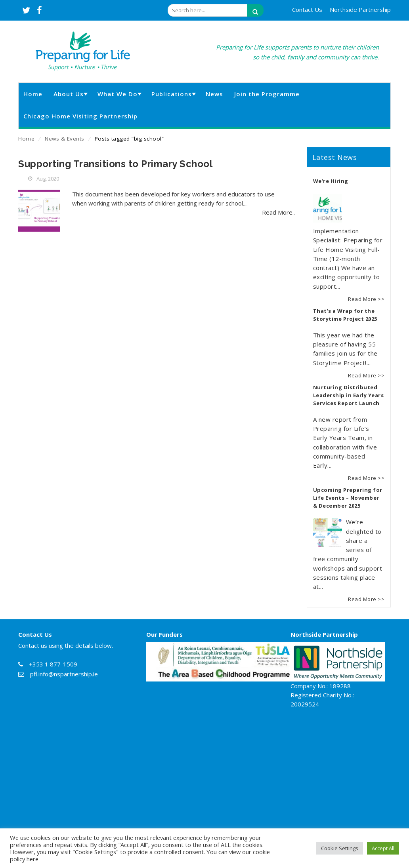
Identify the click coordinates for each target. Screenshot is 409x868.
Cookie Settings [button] (340, 848)
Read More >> (366, 299)
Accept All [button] (383, 848)
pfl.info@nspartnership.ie (64, 674)
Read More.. (278, 212)
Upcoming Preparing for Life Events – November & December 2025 (348, 498)
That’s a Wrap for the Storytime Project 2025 (345, 315)
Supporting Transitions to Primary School (115, 164)
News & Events (65, 139)
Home (26, 139)
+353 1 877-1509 (53, 664)
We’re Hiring (331, 181)
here (32, 859)
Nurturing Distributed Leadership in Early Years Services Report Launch (349, 395)
